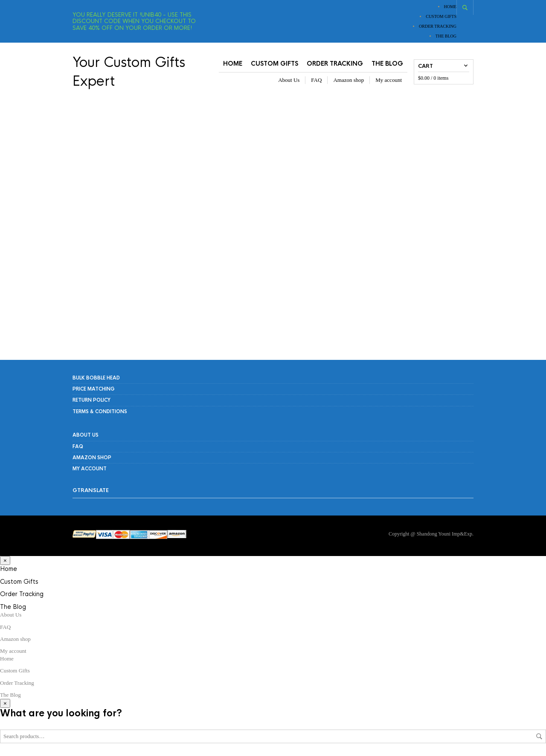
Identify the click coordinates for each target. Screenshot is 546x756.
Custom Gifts (441, 16)
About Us (289, 80)
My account (389, 80)
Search (539, 736)
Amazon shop (349, 80)
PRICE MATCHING (94, 389)
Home (450, 7)
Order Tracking (438, 26)
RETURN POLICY (91, 400)
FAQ (316, 80)
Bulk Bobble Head (96, 378)
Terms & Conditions (100, 411)
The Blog (446, 36)
